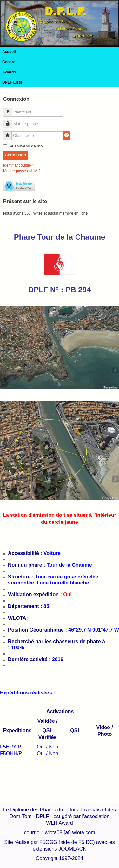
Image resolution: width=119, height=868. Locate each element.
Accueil (9, 52)
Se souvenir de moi (26, 146)
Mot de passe (10, 121)
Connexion (15, 155)
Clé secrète (10, 133)
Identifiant (10, 109)
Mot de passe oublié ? (22, 171)
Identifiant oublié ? (19, 165)
